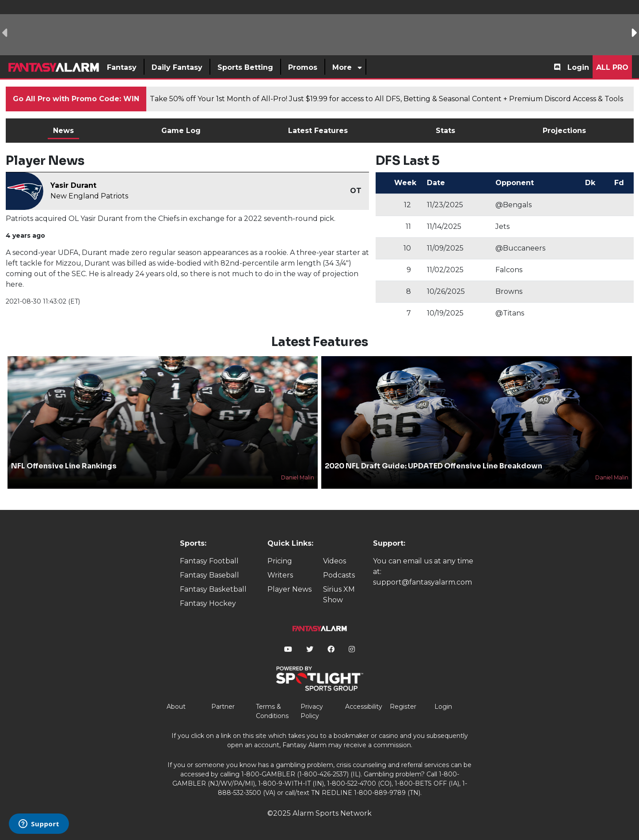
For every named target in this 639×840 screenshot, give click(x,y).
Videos (335, 561)
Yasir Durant (73, 185)
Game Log (181, 131)
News (63, 131)
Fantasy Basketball (213, 589)
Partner (223, 707)
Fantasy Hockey (208, 603)
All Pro (612, 67)
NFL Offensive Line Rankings (64, 466)
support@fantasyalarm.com (422, 582)
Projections (564, 131)
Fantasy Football (209, 561)
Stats (445, 131)
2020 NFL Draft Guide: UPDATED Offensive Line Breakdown (434, 466)
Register (403, 707)
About (176, 707)
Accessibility (364, 707)
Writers (280, 575)
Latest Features (318, 131)
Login (578, 67)
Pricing (280, 561)
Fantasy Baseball (209, 575)
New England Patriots (89, 196)
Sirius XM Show (339, 595)
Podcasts (339, 575)
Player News (289, 589)
